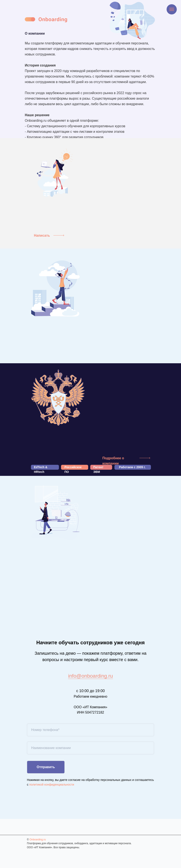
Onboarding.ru (38, 840)
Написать (42, 235)
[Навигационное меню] (172, 9)
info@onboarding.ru (90, 676)
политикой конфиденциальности (52, 785)
